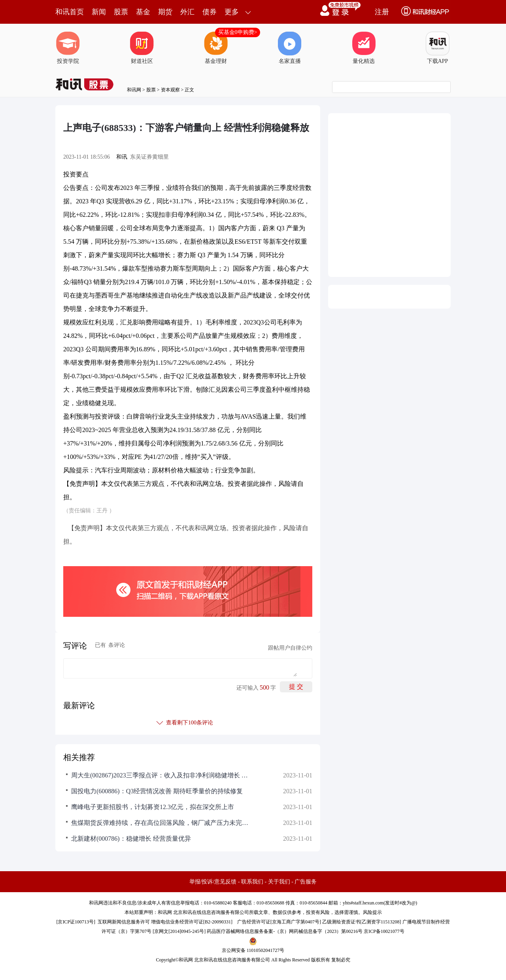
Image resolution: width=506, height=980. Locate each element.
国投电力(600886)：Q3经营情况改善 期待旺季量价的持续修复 (157, 791)
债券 (210, 12)
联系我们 (252, 882)
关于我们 (279, 882)
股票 (121, 12)
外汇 (187, 12)
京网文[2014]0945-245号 (179, 931)
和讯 (122, 157)
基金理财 (216, 48)
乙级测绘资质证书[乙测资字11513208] (362, 922)
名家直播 (290, 48)
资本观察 (170, 90)
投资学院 (68, 48)
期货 (165, 12)
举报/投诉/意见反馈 (213, 882)
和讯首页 (70, 12)
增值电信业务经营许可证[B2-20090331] (192, 922)
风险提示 (372, 912)
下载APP (438, 48)
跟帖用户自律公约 (290, 648)
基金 (143, 12)
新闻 (99, 12)
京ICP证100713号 (76, 922)
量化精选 (364, 48)
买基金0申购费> (238, 32)
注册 (382, 12)
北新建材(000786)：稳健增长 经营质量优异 (131, 839)
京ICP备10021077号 (384, 931)
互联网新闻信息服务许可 (124, 922)
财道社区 (142, 48)
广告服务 (306, 882)
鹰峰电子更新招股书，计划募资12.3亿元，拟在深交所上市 (153, 807)
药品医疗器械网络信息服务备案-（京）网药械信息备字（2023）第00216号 (285, 931)
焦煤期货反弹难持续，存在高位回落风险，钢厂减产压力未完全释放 (162, 823)
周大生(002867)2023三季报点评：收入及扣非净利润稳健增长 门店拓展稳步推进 (162, 775)
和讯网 (134, 90)
